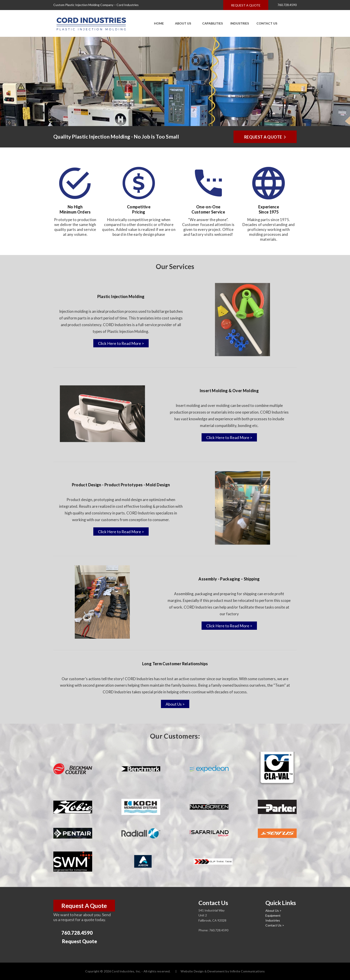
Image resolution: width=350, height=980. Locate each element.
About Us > (175, 704)
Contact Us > (275, 925)
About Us (181, 23)
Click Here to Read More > (121, 343)
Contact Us (267, 23)
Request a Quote (265, 137)
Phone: (204, 930)
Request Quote (76, 941)
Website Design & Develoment (203, 971)
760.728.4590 (284, 5)
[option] (175, 81)
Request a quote (246, 5)
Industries (240, 23)
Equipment (273, 915)
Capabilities (211, 23)
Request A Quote (84, 906)
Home (159, 23)
